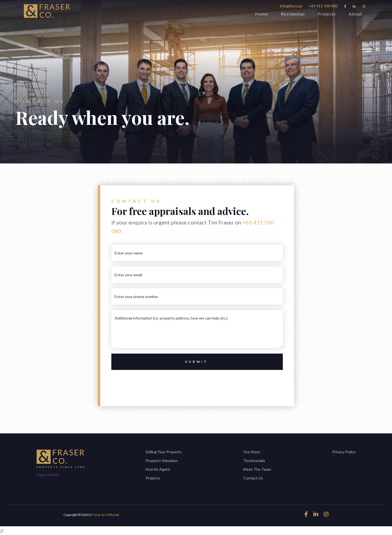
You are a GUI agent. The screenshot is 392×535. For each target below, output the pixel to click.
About (355, 14)
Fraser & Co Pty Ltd (105, 515)
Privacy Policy (344, 452)
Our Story (252, 452)
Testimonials (254, 460)
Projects (327, 14)
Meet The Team (257, 469)
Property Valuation (162, 460)
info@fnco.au (291, 6)
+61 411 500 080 (323, 6)
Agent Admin (48, 475)
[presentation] (197, 383)
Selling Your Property (164, 452)
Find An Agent (158, 469)
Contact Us (253, 478)
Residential (293, 14)
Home (261, 14)
